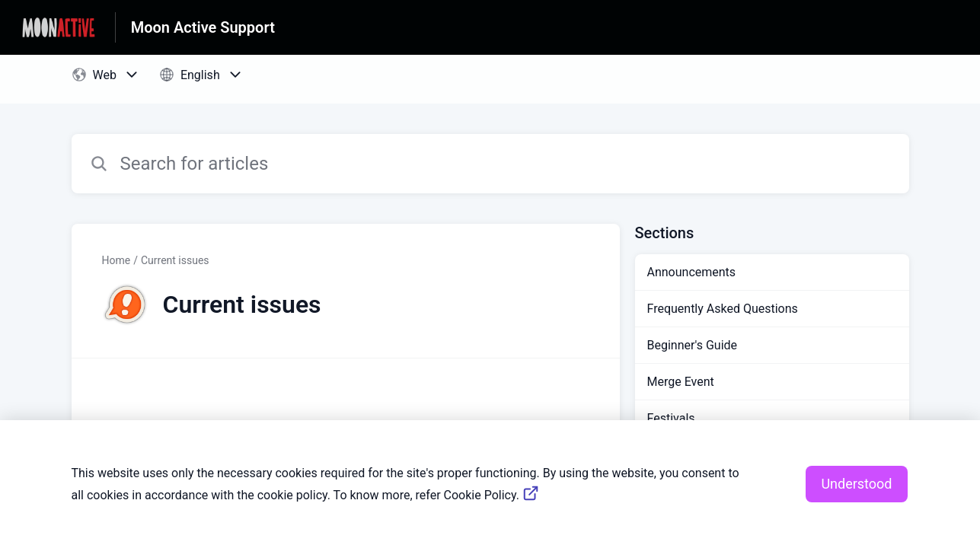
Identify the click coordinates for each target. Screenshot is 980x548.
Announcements (692, 272)
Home (117, 260)
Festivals (671, 418)
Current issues (175, 260)
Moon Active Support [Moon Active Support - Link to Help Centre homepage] (203, 27)
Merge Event (681, 382)
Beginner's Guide (693, 345)
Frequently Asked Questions (723, 309)
